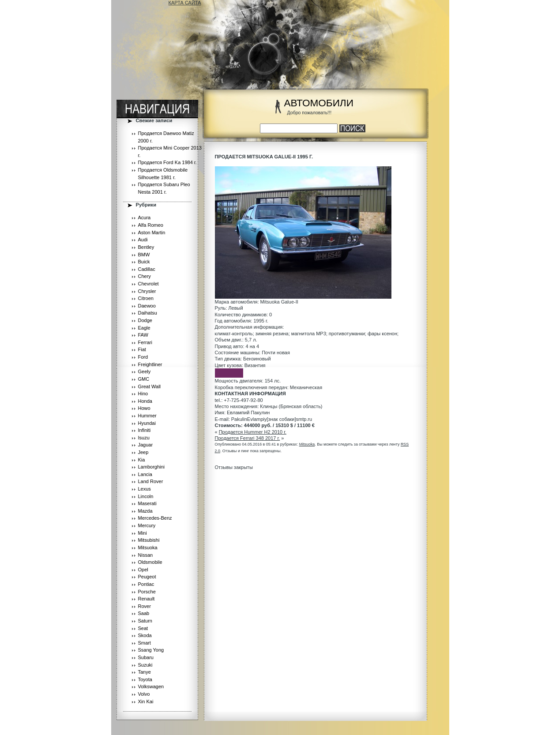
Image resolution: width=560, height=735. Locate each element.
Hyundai (147, 423)
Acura (145, 217)
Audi (143, 240)
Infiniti (145, 430)
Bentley (146, 247)
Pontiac (146, 584)
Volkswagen (151, 686)
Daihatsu (148, 313)
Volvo (144, 694)
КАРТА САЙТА (185, 3)
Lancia (145, 474)
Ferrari (145, 342)
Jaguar (146, 445)
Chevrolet (148, 284)
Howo (144, 408)
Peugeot (147, 577)
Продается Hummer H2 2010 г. (253, 432)
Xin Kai (146, 701)
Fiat (142, 349)
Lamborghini (152, 467)
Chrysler (147, 291)
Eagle (144, 328)
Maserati (147, 503)
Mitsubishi (149, 540)
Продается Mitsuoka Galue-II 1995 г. (264, 157)
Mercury (147, 525)
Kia (142, 460)
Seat (143, 628)
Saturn (145, 621)
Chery (145, 276)
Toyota (145, 679)
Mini (143, 533)
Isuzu (144, 438)
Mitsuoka (148, 547)
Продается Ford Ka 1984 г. (167, 162)
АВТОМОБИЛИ (319, 103)
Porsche (147, 592)
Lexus (145, 489)
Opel (143, 570)
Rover (145, 606)
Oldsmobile (150, 562)
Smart (145, 643)
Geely (145, 371)
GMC (144, 379)
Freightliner (150, 364)
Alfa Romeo (151, 225)
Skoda (145, 635)
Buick (144, 262)
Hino (143, 394)
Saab (144, 613)
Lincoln (146, 496)
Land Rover (151, 481)
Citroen (146, 298)
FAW (143, 335)
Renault (147, 599)
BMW (144, 255)
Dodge (145, 320)
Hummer (147, 416)
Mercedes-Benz (155, 518)
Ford (143, 357)
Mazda (145, 511)
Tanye (145, 672)
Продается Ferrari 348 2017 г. (248, 438)
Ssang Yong (151, 650)
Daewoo (147, 306)
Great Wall (150, 386)
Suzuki (145, 665)
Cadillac (147, 269)
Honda (145, 401)
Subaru (146, 657)
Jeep (143, 452)
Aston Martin (152, 232)
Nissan (146, 555)
